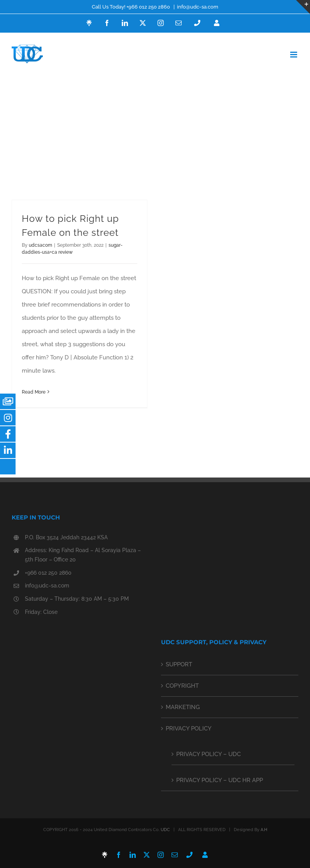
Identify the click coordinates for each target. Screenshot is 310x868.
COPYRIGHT (182, 686)
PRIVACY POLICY (189, 729)
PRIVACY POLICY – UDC (208, 754)
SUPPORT (179, 664)
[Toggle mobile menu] (294, 55)
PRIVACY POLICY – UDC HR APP (220, 780)
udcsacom (40, 245)
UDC (165, 830)
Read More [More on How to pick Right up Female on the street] (34, 392)
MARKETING (183, 707)
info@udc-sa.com (198, 7)
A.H (264, 830)
